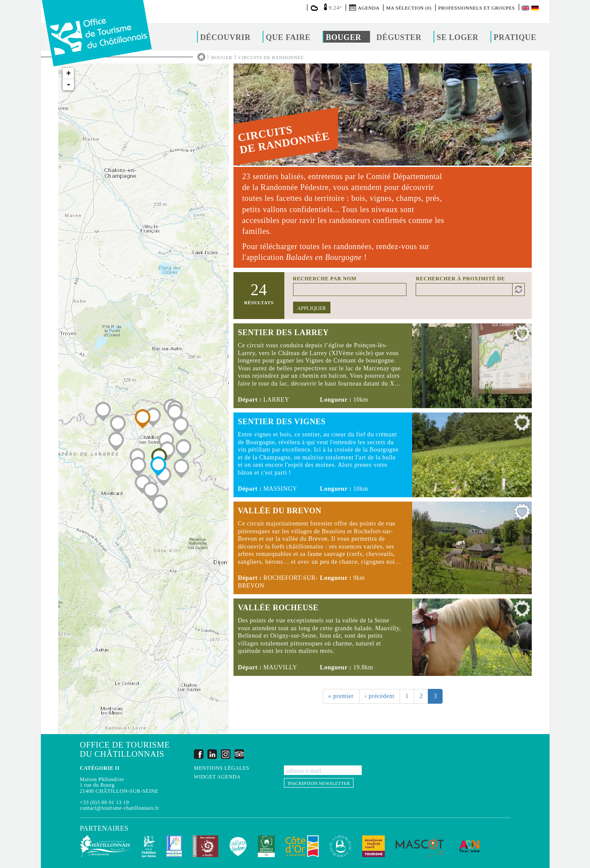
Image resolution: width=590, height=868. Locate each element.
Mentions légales (222, 768)
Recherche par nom (325, 279)
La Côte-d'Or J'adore (238, 846)
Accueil (201, 57)
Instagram (226, 754)
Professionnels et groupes (477, 8)
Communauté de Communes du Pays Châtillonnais (105, 846)
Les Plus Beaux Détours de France (174, 846)
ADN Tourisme (469, 846)
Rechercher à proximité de (460, 279)
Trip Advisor (239, 754)
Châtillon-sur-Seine (149, 846)
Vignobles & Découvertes (266, 846)
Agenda (369, 8)
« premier (341, 696)
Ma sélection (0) (409, 8)
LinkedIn (212, 754)
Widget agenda (217, 777)
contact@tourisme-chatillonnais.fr (120, 808)
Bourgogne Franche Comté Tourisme (373, 846)
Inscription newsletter (319, 783)
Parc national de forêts (205, 846)
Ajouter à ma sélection (522, 336)
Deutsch (536, 8)
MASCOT (420, 846)
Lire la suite (382, 366)
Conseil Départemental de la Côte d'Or (302, 846)
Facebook (199, 754)
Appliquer (312, 308)
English (526, 8)
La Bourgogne (340, 846)
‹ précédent (380, 696)
